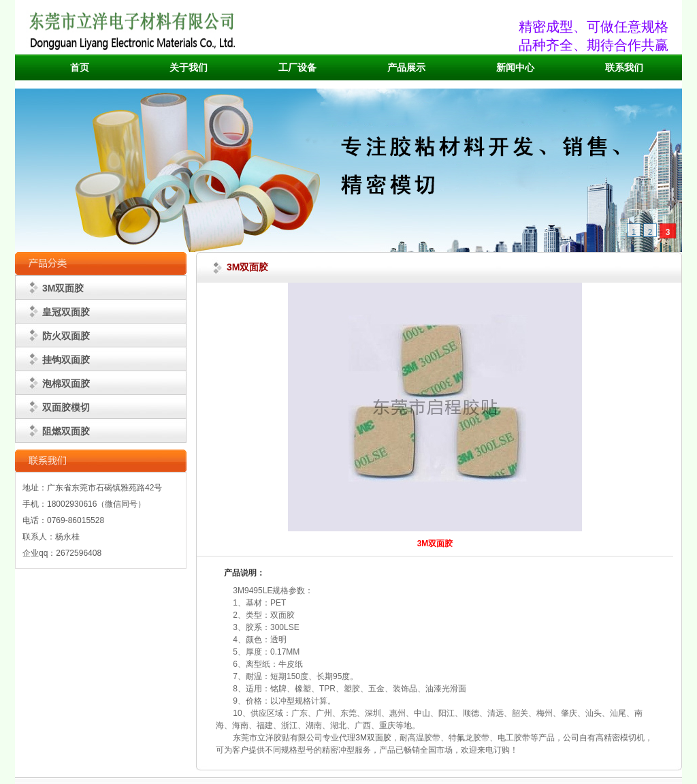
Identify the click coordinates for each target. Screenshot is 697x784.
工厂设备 (297, 68)
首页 (80, 68)
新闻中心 (515, 68)
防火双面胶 (66, 336)
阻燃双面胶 (66, 431)
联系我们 (624, 68)
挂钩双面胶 (66, 360)
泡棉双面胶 (66, 383)
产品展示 (406, 68)
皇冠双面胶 (66, 312)
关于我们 (189, 68)
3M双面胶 (63, 288)
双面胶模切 (66, 407)
